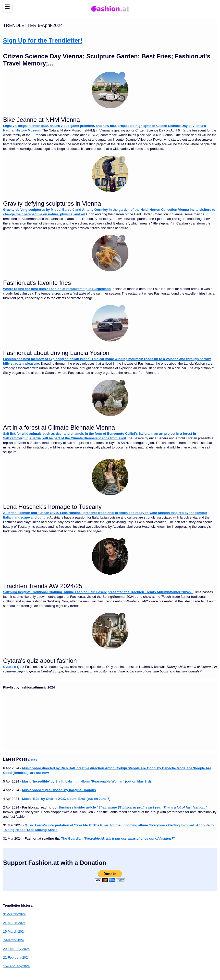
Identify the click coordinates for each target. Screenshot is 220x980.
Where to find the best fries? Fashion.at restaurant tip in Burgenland (57, 289)
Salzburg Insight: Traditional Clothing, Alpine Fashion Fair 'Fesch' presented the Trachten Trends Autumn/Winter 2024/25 (98, 592)
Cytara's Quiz (14, 667)
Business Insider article (133, 807)
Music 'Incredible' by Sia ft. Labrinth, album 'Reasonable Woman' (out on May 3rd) (86, 781)
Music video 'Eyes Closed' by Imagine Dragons (59, 790)
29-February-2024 (16, 949)
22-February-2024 (16, 957)
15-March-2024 (14, 931)
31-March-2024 (14, 914)
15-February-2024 (16, 966)
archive (33, 760)
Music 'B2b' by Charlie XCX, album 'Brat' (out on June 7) (66, 799)
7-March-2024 (13, 940)
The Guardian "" (118, 838)
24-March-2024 (14, 923)
